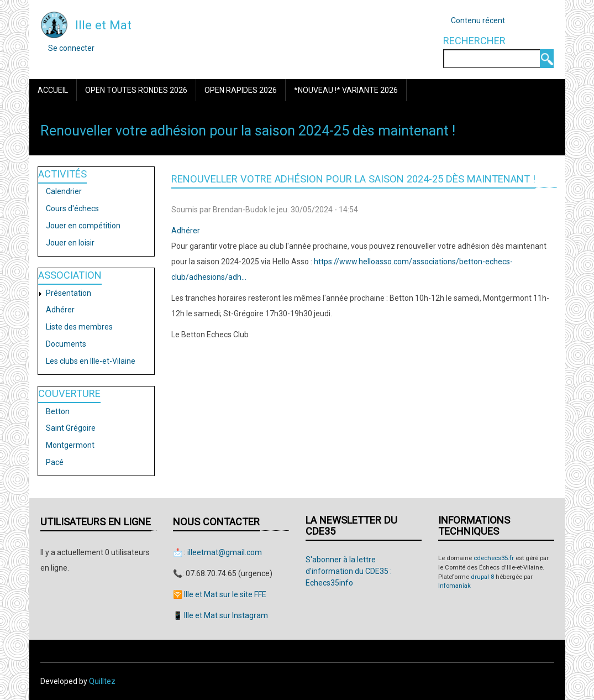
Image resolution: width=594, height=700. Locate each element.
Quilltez (102, 681)
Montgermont (70, 445)
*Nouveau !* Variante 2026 (346, 90)
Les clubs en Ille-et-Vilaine (91, 361)
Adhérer (60, 310)
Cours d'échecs (72, 208)
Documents (66, 344)
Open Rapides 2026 (241, 90)
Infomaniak (454, 586)
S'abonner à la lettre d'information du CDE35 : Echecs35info (349, 571)
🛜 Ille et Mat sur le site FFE (220, 594)
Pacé (55, 462)
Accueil (53, 90)
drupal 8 (482, 577)
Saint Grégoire (71, 428)
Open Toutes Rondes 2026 (136, 90)
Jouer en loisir (70, 243)
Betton (58, 411)
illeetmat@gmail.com (225, 552)
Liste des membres (79, 327)
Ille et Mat (103, 25)
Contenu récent (478, 20)
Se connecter (71, 48)
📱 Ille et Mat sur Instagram (220, 615)
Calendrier (64, 191)
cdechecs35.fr (494, 558)
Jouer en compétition (83, 226)
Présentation (69, 293)
